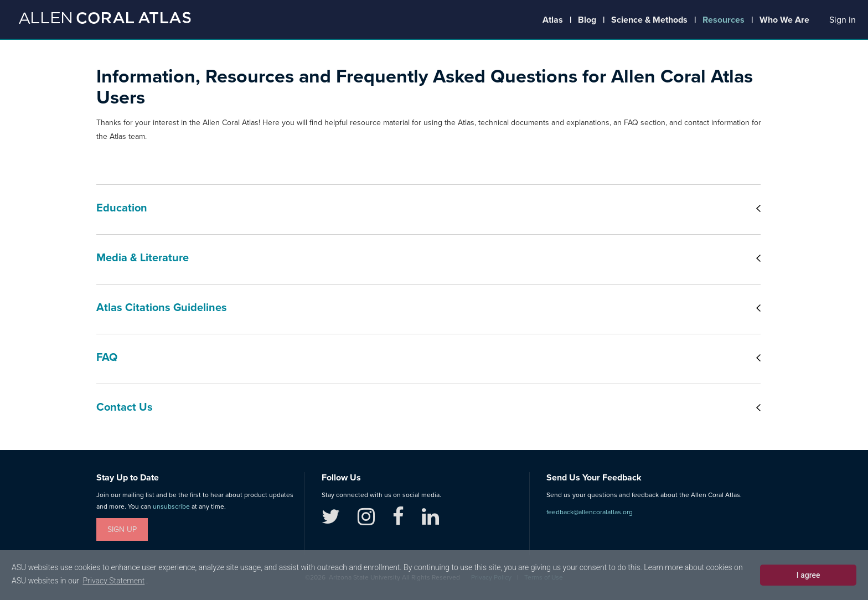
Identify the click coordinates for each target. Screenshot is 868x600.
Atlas (553, 20)
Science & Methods (649, 20)
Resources (724, 20)
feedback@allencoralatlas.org (590, 512)
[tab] (428, 209)
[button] (843, 20)
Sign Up (122, 529)
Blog (587, 20)
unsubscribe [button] (171, 506)
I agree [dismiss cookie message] (808, 575)
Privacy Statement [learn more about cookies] (113, 581)
